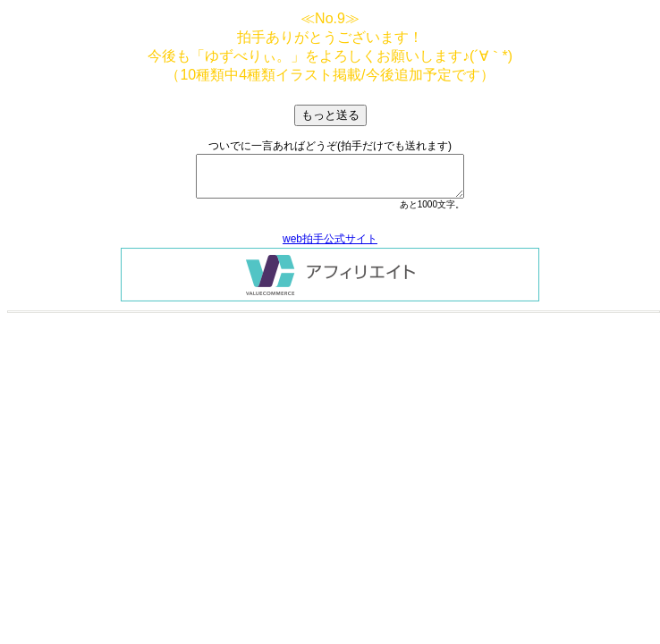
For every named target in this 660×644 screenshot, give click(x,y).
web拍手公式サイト (330, 239)
